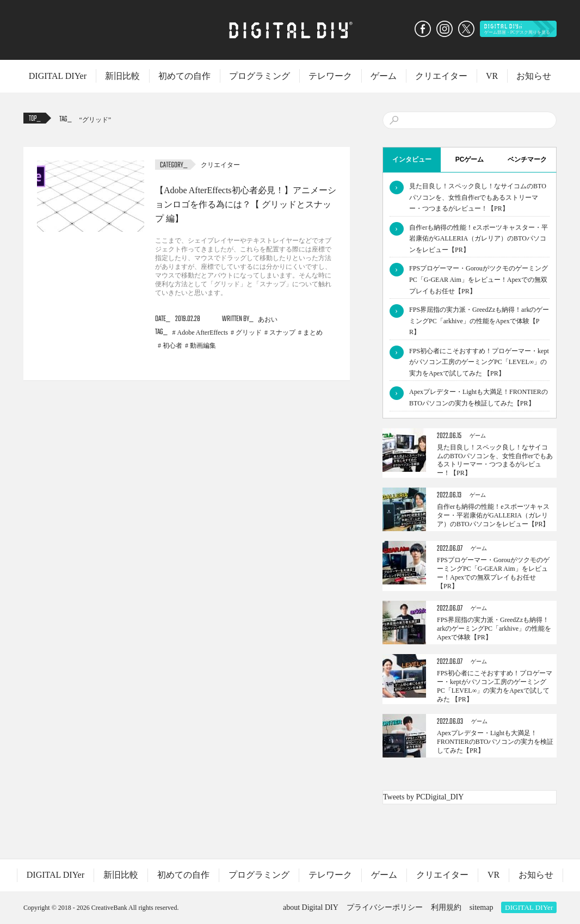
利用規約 (446, 907)
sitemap (482, 907)
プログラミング (260, 76)
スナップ (282, 332)
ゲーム (384, 76)
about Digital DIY (311, 907)
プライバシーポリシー (385, 907)
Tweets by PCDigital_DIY (423, 797)
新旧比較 (122, 76)
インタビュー (412, 159)
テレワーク (330, 76)
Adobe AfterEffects (203, 332)
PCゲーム (470, 159)
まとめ (313, 332)
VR (492, 76)
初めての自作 (184, 76)
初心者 (172, 346)
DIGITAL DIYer (58, 76)
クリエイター (441, 76)
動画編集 (203, 346)
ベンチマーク (527, 159)
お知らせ (534, 76)
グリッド (95, 120)
